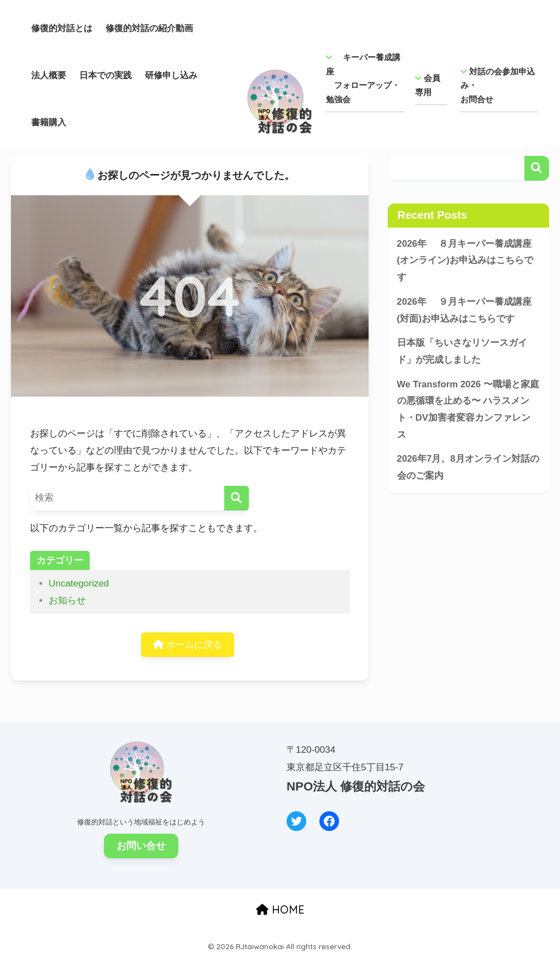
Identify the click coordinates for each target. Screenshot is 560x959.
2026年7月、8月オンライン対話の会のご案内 (468, 467)
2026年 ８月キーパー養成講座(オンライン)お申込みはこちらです (465, 260)
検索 (537, 168)
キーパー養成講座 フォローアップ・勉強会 (363, 78)
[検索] (237, 498)
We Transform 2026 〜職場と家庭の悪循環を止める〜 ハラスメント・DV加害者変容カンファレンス (468, 409)
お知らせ (67, 600)
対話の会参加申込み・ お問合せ (498, 85)
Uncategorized (79, 583)
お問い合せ (141, 846)
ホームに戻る (188, 645)
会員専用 (428, 85)
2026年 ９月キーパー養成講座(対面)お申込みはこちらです (464, 310)
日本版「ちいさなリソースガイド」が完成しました (462, 351)
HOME (280, 909)
